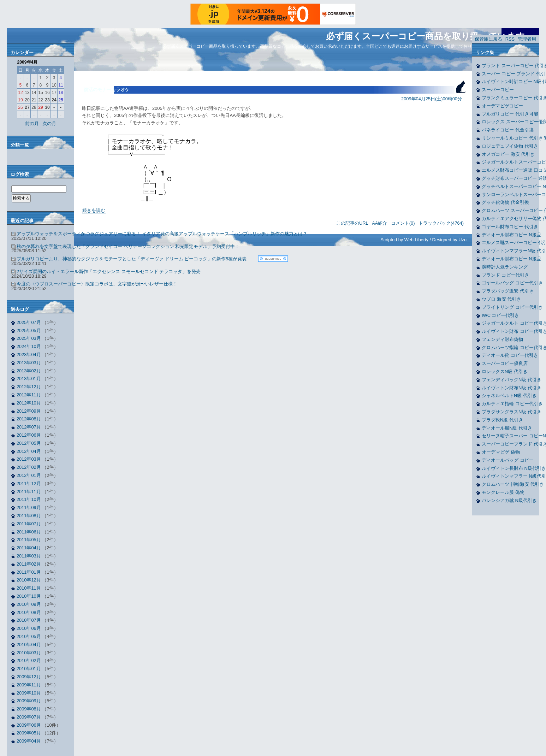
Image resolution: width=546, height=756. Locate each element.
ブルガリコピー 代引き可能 (510, 114)
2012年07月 (29, 427)
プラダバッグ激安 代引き (508, 291)
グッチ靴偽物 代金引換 (505, 202)
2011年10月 (29, 499)
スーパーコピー (498, 90)
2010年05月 (29, 636)
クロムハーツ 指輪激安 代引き (513, 484)
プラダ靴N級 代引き (502, 420)
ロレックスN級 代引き (505, 371)
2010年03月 (29, 653)
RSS (510, 39)
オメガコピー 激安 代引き (508, 154)
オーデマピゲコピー (502, 106)
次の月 (49, 123)
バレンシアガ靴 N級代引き (509, 500)
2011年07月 (29, 524)
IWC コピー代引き (500, 315)
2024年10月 (29, 346)
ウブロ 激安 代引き (501, 299)
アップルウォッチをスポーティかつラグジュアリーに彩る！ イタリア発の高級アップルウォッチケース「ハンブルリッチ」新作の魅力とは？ (162, 234)
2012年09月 (29, 411)
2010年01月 (29, 669)
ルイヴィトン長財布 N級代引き (514, 468)
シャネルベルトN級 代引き (509, 395)
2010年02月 (29, 660)
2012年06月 (29, 435)
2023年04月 (29, 355)
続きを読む (94, 210)
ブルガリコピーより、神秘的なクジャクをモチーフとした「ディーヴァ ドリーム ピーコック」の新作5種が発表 (132, 259)
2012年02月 (29, 467)
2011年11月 (29, 492)
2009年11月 (29, 685)
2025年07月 (29, 322)
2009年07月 (29, 717)
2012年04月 (29, 451)
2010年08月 (29, 612)
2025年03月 (29, 338)
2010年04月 (29, 645)
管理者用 (527, 39)
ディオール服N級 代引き (507, 428)
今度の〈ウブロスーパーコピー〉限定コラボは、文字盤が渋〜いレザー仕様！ (97, 284)
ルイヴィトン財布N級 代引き (512, 388)
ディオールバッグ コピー (508, 460)
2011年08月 (29, 516)
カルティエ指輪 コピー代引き (512, 404)
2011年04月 (29, 548)
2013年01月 (29, 379)
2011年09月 (29, 507)
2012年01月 (29, 475)
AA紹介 (379, 223)
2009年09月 (29, 701)
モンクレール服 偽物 (503, 492)
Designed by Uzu (449, 240)
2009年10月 (29, 693)
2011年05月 (29, 540)
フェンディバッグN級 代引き (512, 380)
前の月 (32, 123)
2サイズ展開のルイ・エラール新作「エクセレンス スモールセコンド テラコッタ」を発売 (109, 271)
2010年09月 (29, 604)
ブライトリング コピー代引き (512, 307)
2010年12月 (29, 580)
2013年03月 (29, 363)
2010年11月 (29, 588)
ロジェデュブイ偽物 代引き (510, 146)
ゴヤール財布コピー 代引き (510, 227)
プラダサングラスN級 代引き (512, 412)
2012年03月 (29, 459)
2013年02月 (29, 371)
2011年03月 (29, 556)
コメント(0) (403, 223)
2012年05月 (29, 443)
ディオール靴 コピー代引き (510, 355)
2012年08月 (29, 419)
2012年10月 (29, 403)
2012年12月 (29, 387)
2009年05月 (29, 733)
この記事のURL (352, 223)
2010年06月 (29, 628)
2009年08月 (29, 709)
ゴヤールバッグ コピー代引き (512, 283)
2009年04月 (29, 741)
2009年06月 (29, 725)
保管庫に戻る (488, 39)
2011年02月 (29, 564)
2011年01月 (29, 572)
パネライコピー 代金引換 (508, 130)
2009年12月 (29, 677)
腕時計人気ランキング (505, 267)
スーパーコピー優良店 (505, 363)
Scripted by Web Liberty (404, 240)
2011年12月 (29, 483)
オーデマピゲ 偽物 (501, 452)
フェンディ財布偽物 (502, 339)
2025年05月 (29, 330)
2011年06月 (29, 532)
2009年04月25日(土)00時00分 (432, 99)
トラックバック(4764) (441, 223)
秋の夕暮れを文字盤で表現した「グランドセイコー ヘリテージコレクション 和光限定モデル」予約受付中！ (128, 246)
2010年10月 (29, 596)
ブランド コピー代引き (505, 275)
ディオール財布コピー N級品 (512, 235)
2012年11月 (29, 395)
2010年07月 (29, 620)
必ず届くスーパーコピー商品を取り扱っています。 (430, 36)
